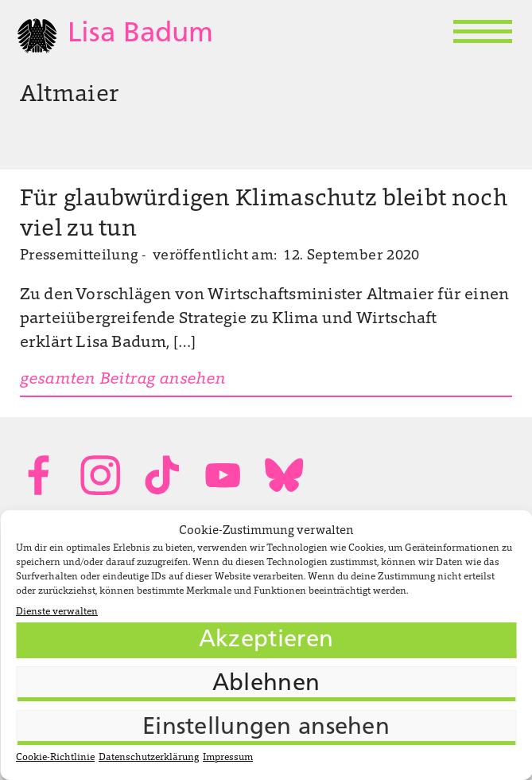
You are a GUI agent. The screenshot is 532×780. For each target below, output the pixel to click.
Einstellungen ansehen (266, 728)
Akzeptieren (266, 640)
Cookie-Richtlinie (55, 758)
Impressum (228, 758)
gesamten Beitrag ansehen (123, 380)
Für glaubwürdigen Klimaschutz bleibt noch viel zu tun (264, 215)
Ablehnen (266, 684)
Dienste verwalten (57, 612)
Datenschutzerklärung (149, 758)
